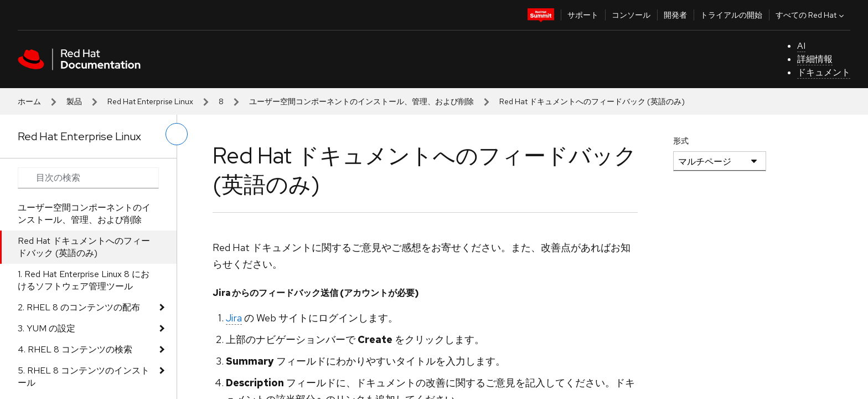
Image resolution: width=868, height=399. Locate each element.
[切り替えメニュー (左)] (177, 134)
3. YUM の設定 (46, 328)
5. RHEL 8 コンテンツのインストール (84, 377)
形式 (681, 141)
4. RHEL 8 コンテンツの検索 (75, 349)
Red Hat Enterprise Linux (150, 101)
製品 (74, 101)
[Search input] (88, 178)
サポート (583, 15)
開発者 (675, 15)
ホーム (29, 101)
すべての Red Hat (811, 15)
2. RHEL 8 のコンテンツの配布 (79, 307)
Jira (234, 318)
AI (801, 46)
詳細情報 (815, 59)
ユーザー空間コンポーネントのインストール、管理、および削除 (361, 101)
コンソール (631, 15)
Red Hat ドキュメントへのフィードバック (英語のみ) (84, 247)
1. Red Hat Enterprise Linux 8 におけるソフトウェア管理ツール (84, 280)
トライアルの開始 (731, 15)
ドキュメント (824, 72)
